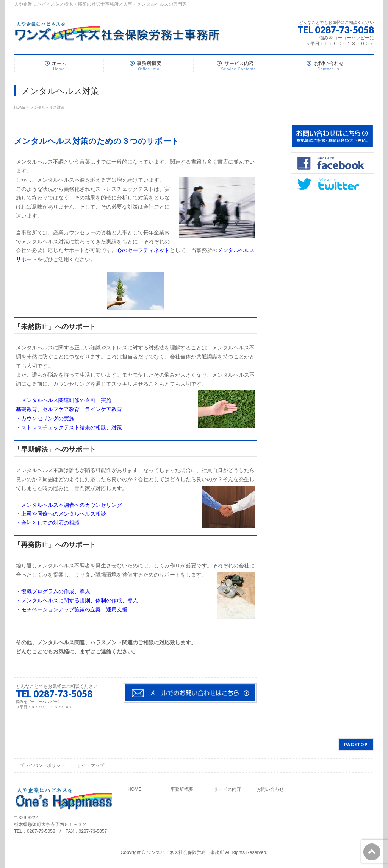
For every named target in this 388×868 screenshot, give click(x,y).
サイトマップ (91, 765)
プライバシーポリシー (42, 765)
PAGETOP (356, 744)
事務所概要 (182, 789)
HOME (135, 789)
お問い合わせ (270, 789)
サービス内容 (227, 789)
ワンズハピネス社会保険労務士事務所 (185, 852)
